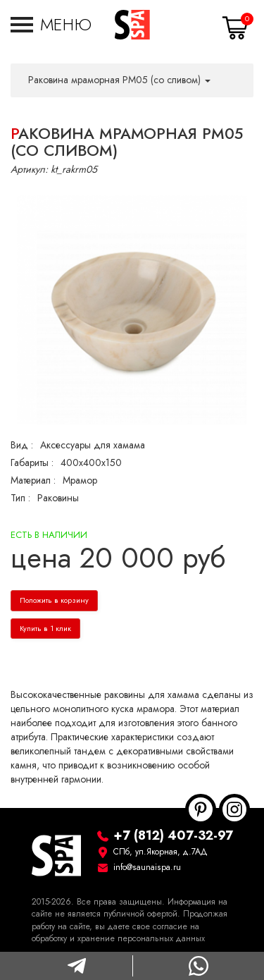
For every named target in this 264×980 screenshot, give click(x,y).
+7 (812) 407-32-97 (173, 835)
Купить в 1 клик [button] (45, 629)
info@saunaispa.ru (147, 867)
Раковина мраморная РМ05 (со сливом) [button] (119, 80)
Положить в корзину (54, 600)
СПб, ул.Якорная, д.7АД (161, 852)
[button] (51, 25)
